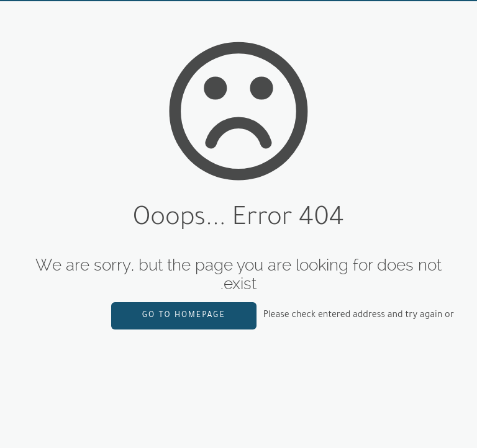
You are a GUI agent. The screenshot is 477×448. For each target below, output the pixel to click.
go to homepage (184, 316)
